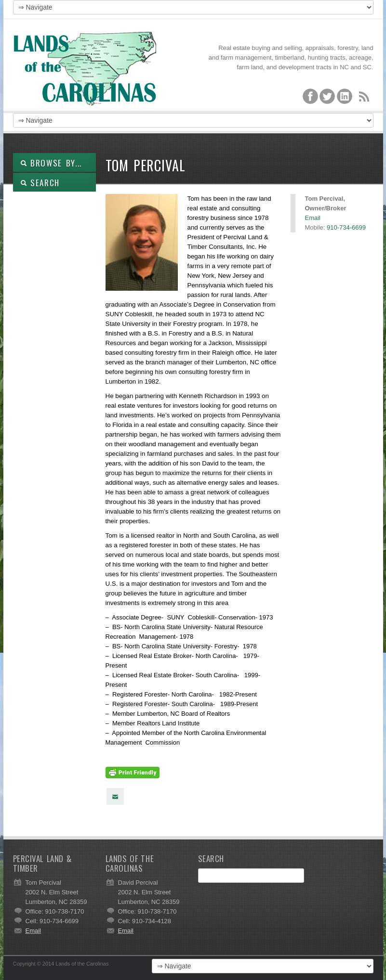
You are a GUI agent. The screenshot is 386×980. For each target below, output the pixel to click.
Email (313, 218)
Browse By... (51, 163)
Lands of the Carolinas (85, 67)
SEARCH (40, 183)
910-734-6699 (346, 227)
